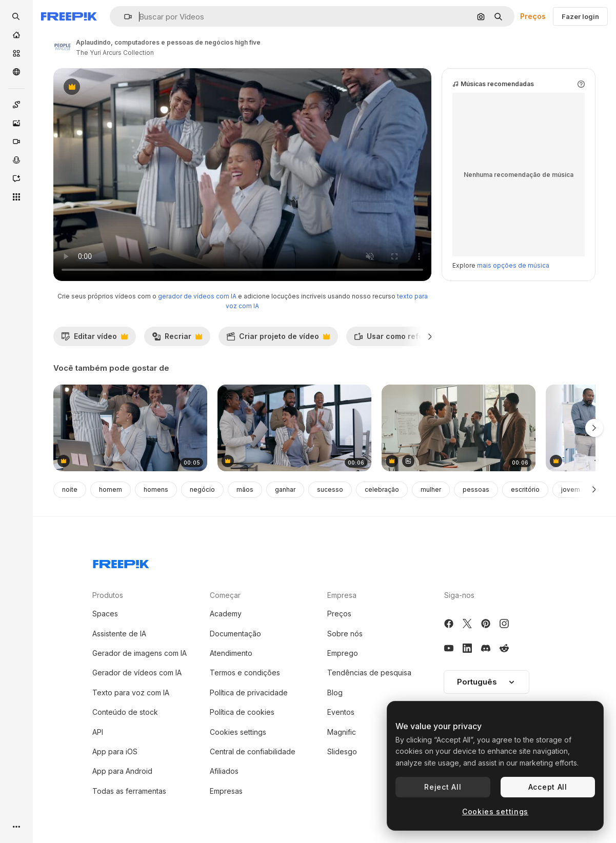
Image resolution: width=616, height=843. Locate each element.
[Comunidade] (16, 72)
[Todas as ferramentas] (16, 197)
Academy (226, 614)
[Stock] (16, 53)
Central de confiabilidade (253, 751)
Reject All (443, 787)
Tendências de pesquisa (369, 673)
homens (156, 489)
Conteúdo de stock (125, 712)
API (98, 732)
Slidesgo (342, 751)
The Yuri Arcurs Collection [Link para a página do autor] (115, 53)
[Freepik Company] (121, 562)
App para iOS (115, 751)
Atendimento (231, 653)
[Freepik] (69, 16)
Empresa (342, 595)
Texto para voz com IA (131, 693)
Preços (533, 16)
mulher (431, 489)
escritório (525, 489)
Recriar (177, 339)
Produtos (108, 595)
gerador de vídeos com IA (197, 296)
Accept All (548, 787)
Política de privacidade (249, 693)
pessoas (476, 489)
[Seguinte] (430, 336)
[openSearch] (16, 16)
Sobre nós (345, 634)
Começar (225, 595)
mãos (245, 489)
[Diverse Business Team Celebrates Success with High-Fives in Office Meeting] (459, 428)
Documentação (235, 634)
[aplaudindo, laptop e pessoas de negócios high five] (130, 428)
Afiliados (224, 771)
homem (111, 489)
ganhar (285, 489)
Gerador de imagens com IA (140, 653)
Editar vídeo (94, 339)
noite (70, 489)
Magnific (342, 732)
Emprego (343, 653)
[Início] (16, 35)
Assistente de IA (119, 634)
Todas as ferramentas (129, 791)
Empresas (226, 791)
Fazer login (580, 16)
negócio (202, 489)
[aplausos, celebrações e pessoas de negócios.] (294, 428)
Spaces (105, 614)
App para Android (122, 771)
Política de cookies (242, 712)
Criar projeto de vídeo (278, 339)
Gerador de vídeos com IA (137, 673)
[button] (124, 17)
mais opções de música (513, 265)
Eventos (341, 712)
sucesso (330, 489)
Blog (335, 693)
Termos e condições (245, 673)
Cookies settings (238, 732)
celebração (382, 489)
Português (486, 682)
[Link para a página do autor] (63, 46)
